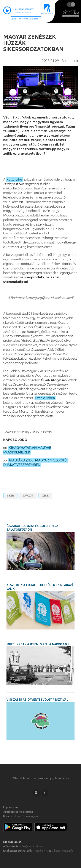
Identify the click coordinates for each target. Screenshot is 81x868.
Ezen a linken (45, 398)
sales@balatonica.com (33, 846)
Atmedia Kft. (40, 851)
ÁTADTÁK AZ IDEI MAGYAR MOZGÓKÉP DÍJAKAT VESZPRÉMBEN (36, 463)
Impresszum (10, 807)
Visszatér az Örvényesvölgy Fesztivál (37, 700)
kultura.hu (14, 179)
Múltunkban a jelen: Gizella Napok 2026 (38, 644)
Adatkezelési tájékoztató (18, 812)
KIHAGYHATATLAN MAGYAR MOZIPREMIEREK (27, 450)
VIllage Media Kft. (62, 851)
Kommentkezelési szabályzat (21, 816)
